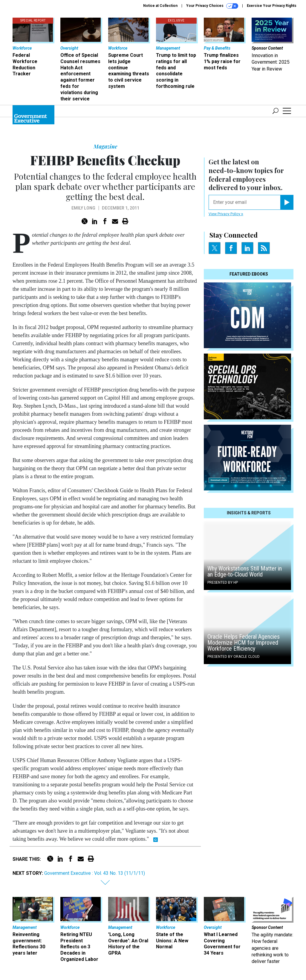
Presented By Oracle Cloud (234, 657)
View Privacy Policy (226, 214)
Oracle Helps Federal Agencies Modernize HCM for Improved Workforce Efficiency (244, 643)
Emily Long (83, 208)
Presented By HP (223, 583)
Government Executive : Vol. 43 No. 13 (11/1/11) (95, 873)
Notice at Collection (160, 6)
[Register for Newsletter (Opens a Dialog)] (287, 202)
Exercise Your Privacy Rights (272, 6)
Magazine (105, 146)
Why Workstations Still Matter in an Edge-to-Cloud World (245, 571)
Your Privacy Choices (212, 6)
